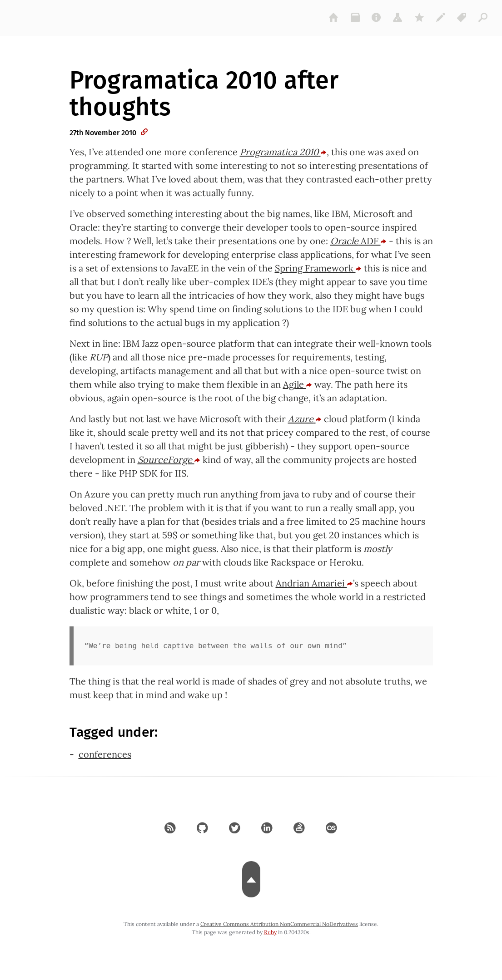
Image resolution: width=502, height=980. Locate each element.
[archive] (355, 17)
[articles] (483, 17)
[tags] (462, 17)
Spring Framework (318, 268)
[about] (377, 17)
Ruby (270, 932)
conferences (105, 754)
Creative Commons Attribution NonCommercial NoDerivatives (279, 924)
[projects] (398, 17)
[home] (334, 17)
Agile (298, 384)
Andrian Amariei (314, 583)
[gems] (419, 17)
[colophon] (441, 17)
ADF (358, 241)
